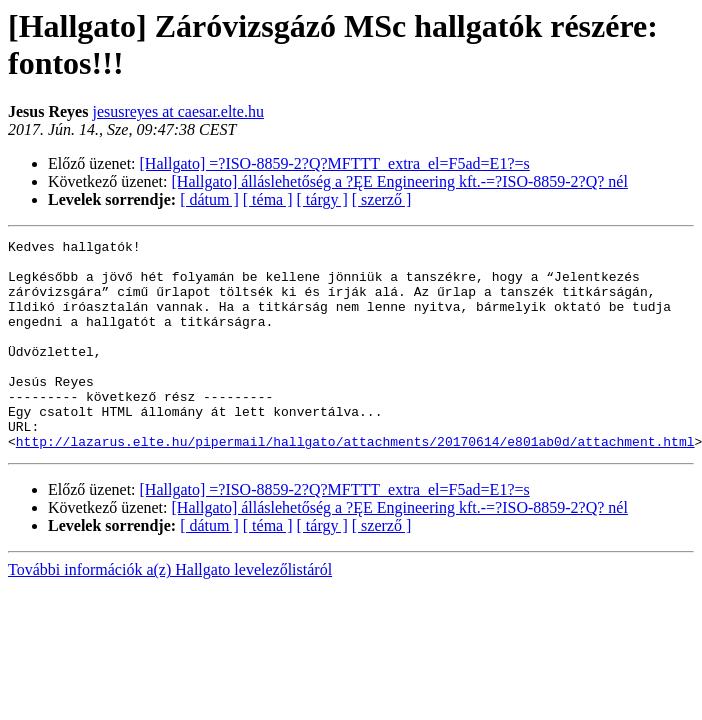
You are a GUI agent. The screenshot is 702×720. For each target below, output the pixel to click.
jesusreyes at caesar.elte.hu (177, 111)
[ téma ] (268, 199)
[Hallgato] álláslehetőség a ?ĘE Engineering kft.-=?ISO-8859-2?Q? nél (400, 181)
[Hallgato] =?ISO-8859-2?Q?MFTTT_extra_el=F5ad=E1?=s (335, 163)
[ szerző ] (382, 199)
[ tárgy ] (322, 199)
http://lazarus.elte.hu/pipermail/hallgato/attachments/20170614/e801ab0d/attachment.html (355, 483)
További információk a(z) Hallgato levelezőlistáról (170, 611)
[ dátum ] (209, 199)
